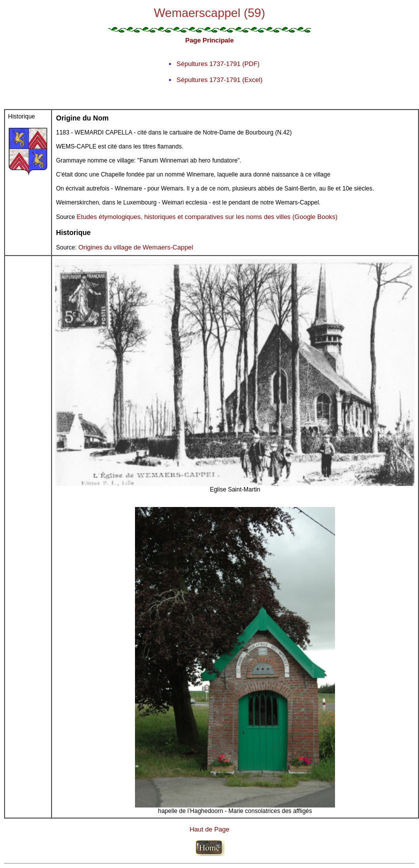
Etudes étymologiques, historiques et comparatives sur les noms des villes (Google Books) (207, 217)
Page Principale (210, 40)
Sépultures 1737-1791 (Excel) (219, 80)
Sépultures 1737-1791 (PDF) (218, 64)
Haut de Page (209, 829)
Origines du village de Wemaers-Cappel (136, 247)
